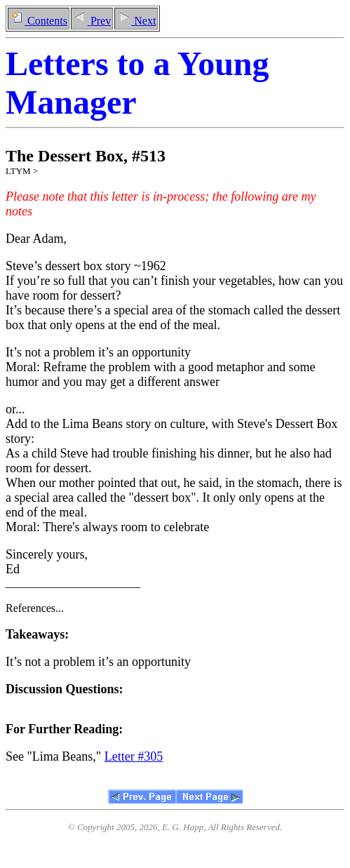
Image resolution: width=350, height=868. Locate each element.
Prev (92, 21)
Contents (39, 21)
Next (136, 21)
